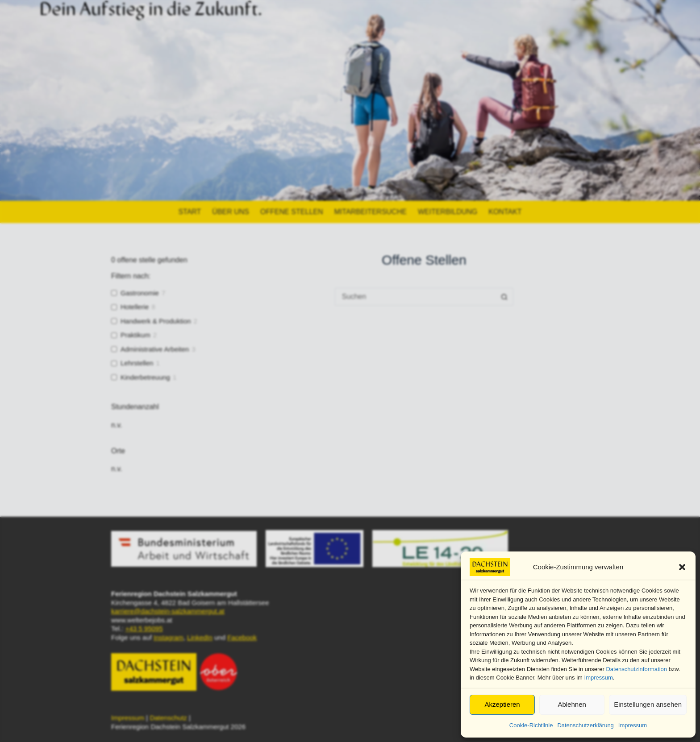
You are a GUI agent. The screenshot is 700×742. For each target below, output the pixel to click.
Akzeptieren (502, 704)
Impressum (599, 678)
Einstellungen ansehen (648, 704)
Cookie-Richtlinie (531, 725)
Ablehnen (572, 704)
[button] (682, 567)
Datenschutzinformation (636, 669)
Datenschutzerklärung (585, 725)
